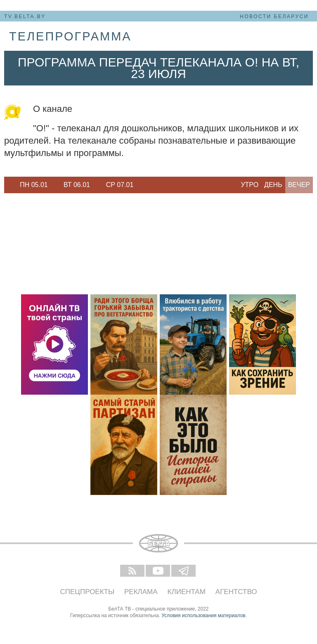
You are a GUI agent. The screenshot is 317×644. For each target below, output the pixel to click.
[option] (34, 185)
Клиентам (187, 592)
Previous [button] (8, 185)
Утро (250, 185)
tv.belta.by (25, 17)
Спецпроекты (88, 592)
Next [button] (144, 185)
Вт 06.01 (77, 185)
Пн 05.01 (34, 185)
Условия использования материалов (203, 616)
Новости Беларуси (274, 17)
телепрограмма (70, 36)
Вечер (299, 185)
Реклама (141, 592)
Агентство (236, 592)
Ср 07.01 (120, 185)
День (273, 185)
